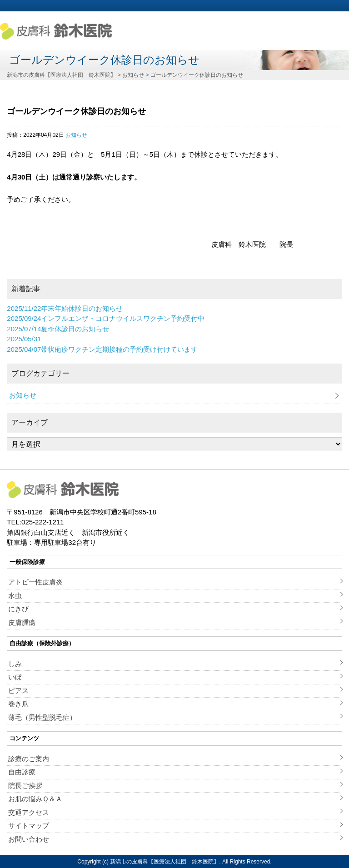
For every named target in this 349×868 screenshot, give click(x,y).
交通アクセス (29, 812)
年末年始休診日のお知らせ (65, 308)
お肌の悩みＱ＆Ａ (35, 799)
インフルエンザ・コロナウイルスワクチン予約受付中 (106, 318)
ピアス (18, 691)
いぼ (15, 677)
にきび (18, 609)
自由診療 (22, 772)
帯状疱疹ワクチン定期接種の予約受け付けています (102, 349)
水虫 (15, 596)
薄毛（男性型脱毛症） (42, 717)
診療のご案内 (29, 759)
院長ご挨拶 (25, 786)
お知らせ (76, 135)
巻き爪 (18, 704)
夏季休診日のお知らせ (58, 329)
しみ (15, 664)
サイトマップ (29, 826)
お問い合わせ (29, 839)
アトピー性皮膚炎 (35, 582)
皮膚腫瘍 (22, 622)
